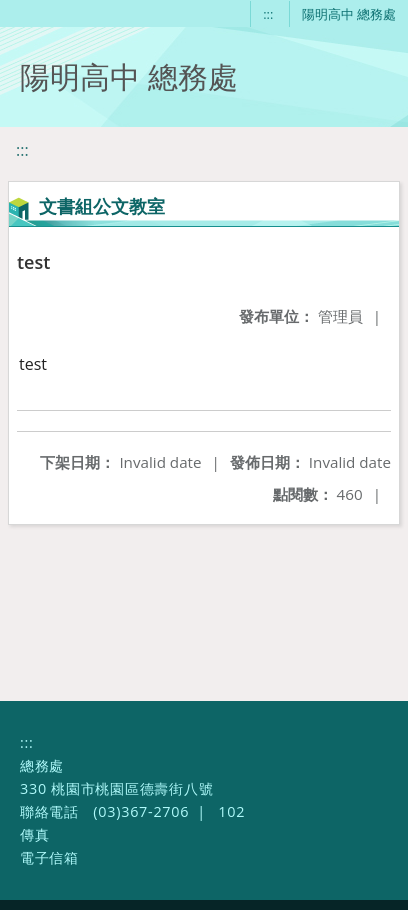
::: (268, 14)
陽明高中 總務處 (349, 14)
